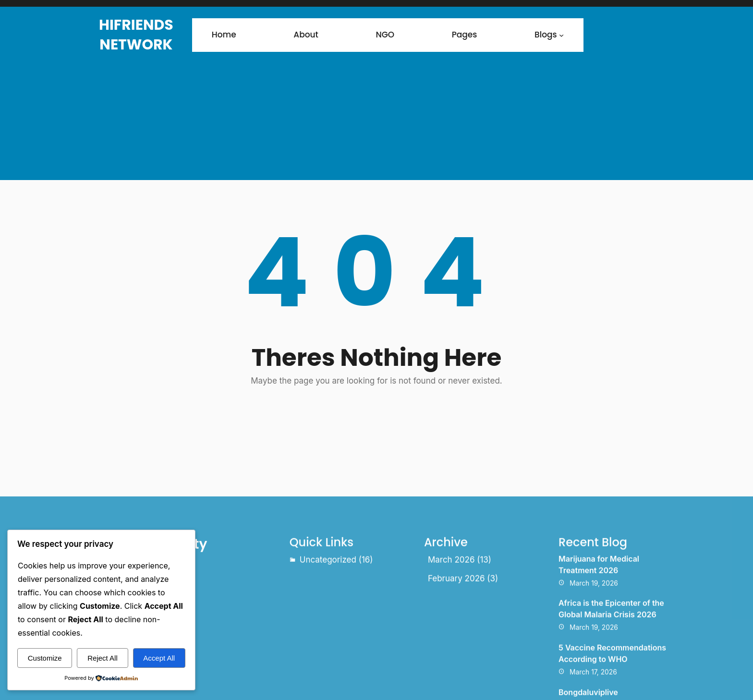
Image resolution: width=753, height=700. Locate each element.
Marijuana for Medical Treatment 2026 (599, 620)
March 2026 (451, 615)
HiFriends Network (136, 35)
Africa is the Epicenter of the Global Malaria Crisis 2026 (611, 664)
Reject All (103, 658)
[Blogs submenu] (561, 35)
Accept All (159, 658)
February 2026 (456, 634)
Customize (45, 658)
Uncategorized (328, 615)
